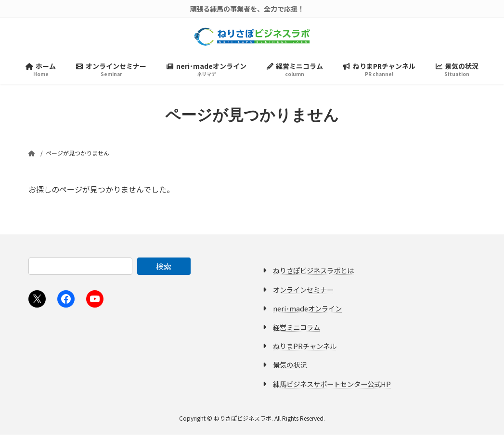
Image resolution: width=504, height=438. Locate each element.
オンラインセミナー (303, 293)
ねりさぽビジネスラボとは (313, 274)
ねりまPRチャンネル (305, 349)
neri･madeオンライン (307, 312)
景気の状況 (290, 368)
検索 (164, 270)
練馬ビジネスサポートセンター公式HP (332, 387)
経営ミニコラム (297, 330)
